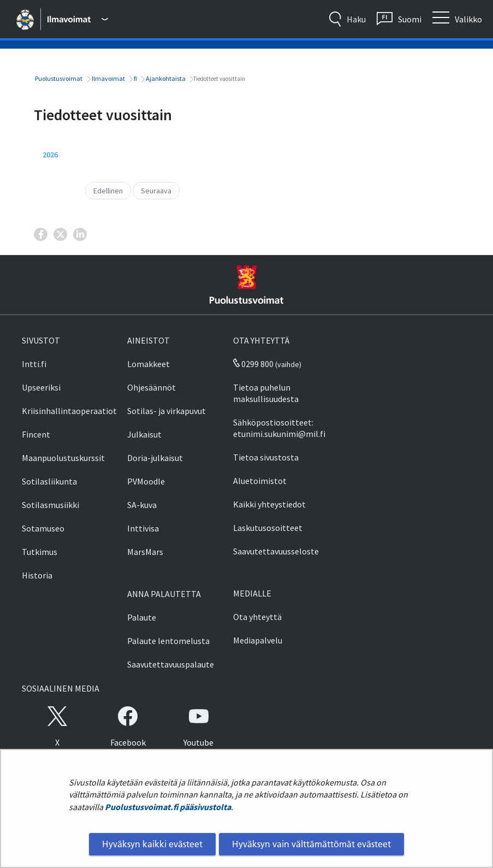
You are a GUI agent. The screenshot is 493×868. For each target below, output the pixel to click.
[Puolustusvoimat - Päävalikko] (78, 19)
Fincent (36, 434)
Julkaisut (144, 434)
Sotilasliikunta (49, 481)
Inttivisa (143, 528)
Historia (37, 575)
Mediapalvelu (258, 640)
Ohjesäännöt (152, 387)
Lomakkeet (149, 364)
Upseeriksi (41, 387)
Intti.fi (34, 364)
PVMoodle (146, 481)
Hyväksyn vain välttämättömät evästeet (311, 844)
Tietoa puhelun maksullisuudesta (266, 393)
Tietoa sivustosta (266, 457)
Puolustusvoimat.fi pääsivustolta (168, 807)
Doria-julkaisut (155, 458)
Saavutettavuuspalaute (171, 664)
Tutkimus (40, 552)
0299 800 (253, 364)
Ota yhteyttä (257, 617)
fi (135, 78)
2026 (50, 155)
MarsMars (145, 552)
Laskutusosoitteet (268, 528)
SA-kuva (142, 505)
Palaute (142, 617)
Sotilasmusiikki (51, 505)
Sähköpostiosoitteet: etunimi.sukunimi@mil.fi (279, 428)
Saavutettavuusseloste (276, 551)
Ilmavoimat (108, 78)
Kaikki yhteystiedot (269, 504)
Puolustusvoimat (58, 78)
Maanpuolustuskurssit (63, 458)
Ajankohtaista (165, 78)
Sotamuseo (43, 528)
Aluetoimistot (260, 481)
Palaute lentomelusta (168, 641)
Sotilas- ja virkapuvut (167, 411)
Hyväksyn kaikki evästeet (152, 844)
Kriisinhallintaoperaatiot (69, 411)
